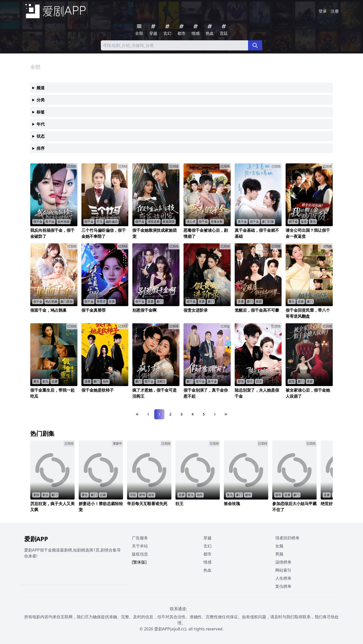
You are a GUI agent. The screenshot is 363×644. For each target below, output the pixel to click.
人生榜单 (283, 578)
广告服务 (140, 538)
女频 (279, 546)
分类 (41, 100)
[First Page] (137, 414)
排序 (41, 148)
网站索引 (283, 570)
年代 (41, 124)
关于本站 (140, 546)
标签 (41, 112)
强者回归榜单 (287, 538)
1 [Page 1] (159, 414)
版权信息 (140, 554)
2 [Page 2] (170, 414)
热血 (207, 570)
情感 (207, 562)
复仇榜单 (283, 586)
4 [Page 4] (193, 414)
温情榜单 (283, 562)
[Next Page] (215, 414)
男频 (279, 554)
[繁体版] (139, 562)
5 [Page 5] (204, 414)
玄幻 (207, 546)
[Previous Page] (148, 414)
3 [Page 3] (181, 414)
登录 (323, 11)
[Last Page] (226, 414)
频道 (41, 88)
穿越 (207, 538)
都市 (207, 554)
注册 (335, 11)
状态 (41, 136)
